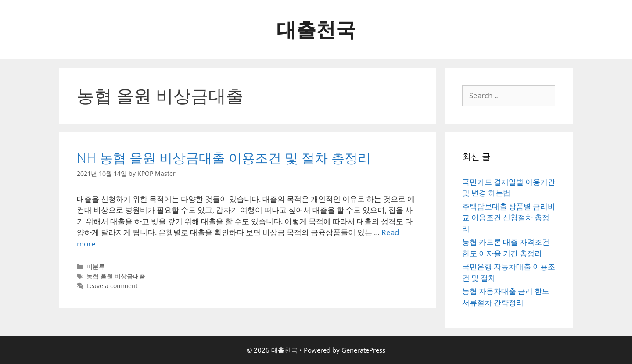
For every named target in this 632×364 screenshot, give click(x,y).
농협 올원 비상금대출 (116, 276)
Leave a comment (112, 286)
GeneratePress (363, 350)
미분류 (96, 266)
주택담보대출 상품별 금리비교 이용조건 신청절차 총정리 (509, 218)
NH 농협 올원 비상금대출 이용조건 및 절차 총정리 (224, 158)
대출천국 (316, 29)
